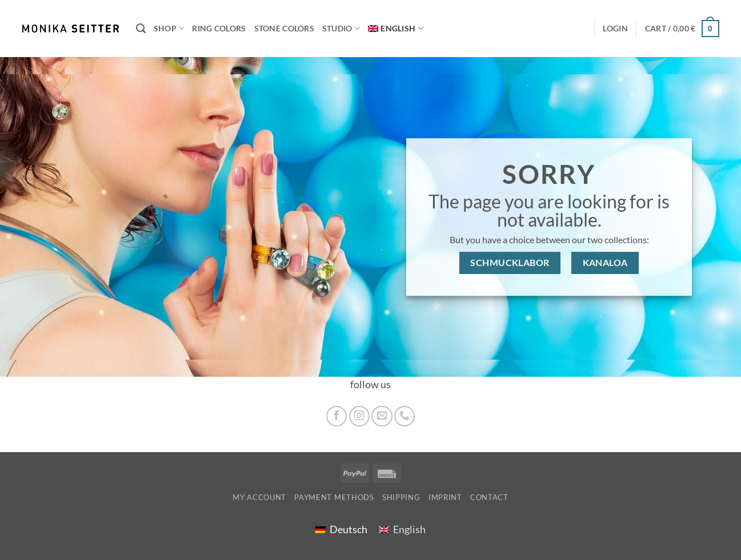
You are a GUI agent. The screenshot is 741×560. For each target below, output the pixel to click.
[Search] (141, 29)
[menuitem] (396, 29)
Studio (341, 28)
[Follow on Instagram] (359, 416)
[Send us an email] (382, 416)
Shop (169, 28)
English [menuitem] (409, 529)
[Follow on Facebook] (337, 416)
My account (259, 497)
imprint (445, 497)
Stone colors (284, 28)
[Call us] (404, 416)
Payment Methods (334, 497)
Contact (489, 497)
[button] (682, 28)
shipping (401, 497)
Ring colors (219, 28)
